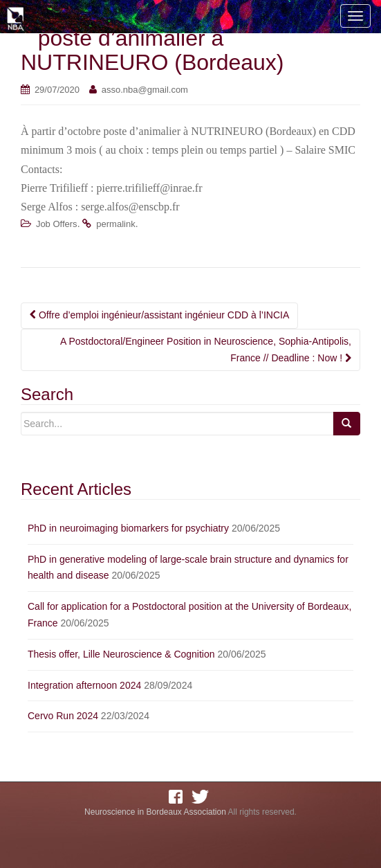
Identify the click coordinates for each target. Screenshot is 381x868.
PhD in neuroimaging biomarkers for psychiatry (128, 528)
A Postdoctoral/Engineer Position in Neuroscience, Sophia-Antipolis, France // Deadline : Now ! (206, 350)
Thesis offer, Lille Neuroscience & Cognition (121, 654)
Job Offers (57, 224)
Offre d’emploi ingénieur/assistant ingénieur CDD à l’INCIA (159, 315)
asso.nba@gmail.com (145, 90)
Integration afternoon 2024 (84, 685)
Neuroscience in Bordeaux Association (155, 812)
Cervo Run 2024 (63, 716)
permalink (115, 224)
